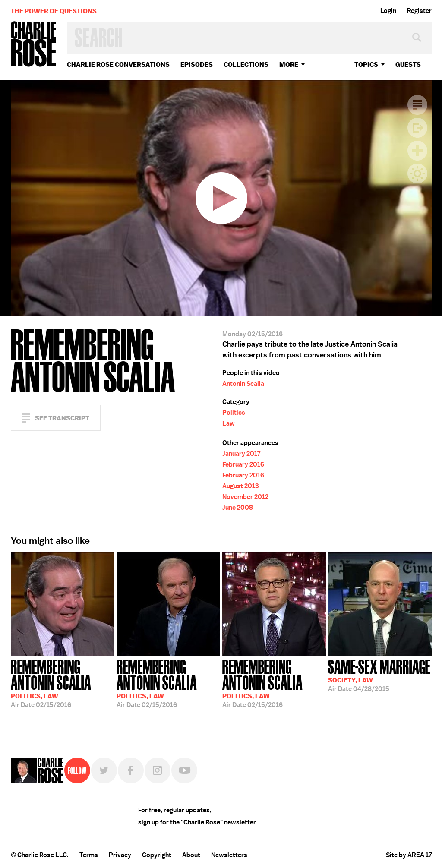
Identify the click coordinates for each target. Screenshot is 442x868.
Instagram (158, 770)
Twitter (104, 770)
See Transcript (62, 418)
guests (408, 65)
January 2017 (241, 454)
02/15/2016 (63, 683)
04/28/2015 (379, 675)
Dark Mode (417, 174)
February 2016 (243, 464)
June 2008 (238, 508)
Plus (417, 151)
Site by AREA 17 (409, 855)
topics (366, 65)
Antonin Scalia (243, 384)
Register (419, 11)
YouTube (184, 770)
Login (388, 11)
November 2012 (245, 497)
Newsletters (229, 855)
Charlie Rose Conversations (118, 65)
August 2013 (240, 486)
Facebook (131, 770)
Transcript (417, 105)
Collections (246, 65)
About (191, 855)
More (289, 65)
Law (229, 423)
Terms (89, 855)
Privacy (120, 855)
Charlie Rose (34, 45)
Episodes (197, 65)
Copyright (157, 855)
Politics (234, 413)
